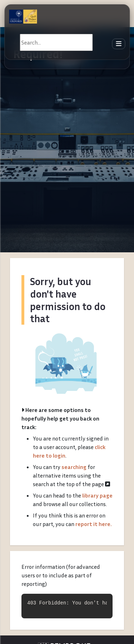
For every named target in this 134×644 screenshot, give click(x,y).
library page (97, 495)
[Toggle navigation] (119, 44)
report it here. (94, 524)
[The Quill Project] (23, 16)
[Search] (56, 42)
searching (74, 467)
